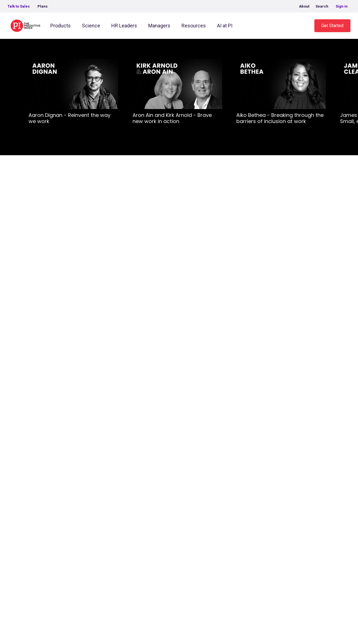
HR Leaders (124, 26)
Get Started (332, 26)
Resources (194, 26)
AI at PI (225, 26)
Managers (159, 26)
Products (61, 26)
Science (91, 26)
